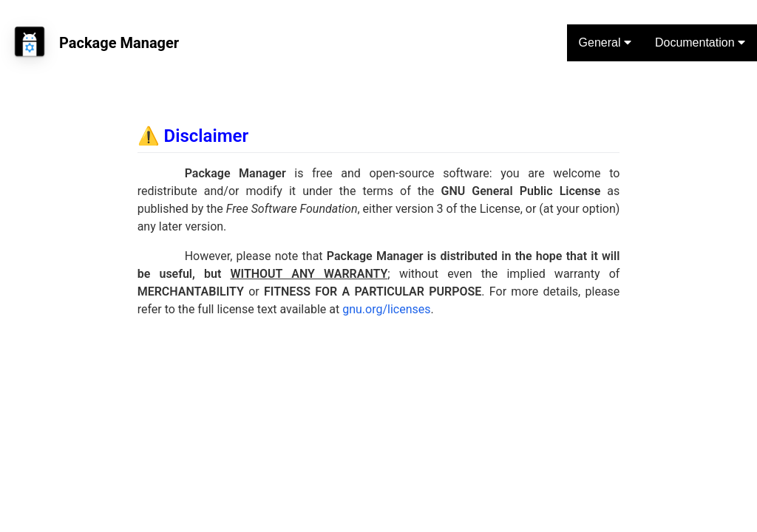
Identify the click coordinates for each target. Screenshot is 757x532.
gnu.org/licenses (386, 309)
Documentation (700, 42)
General (605, 42)
